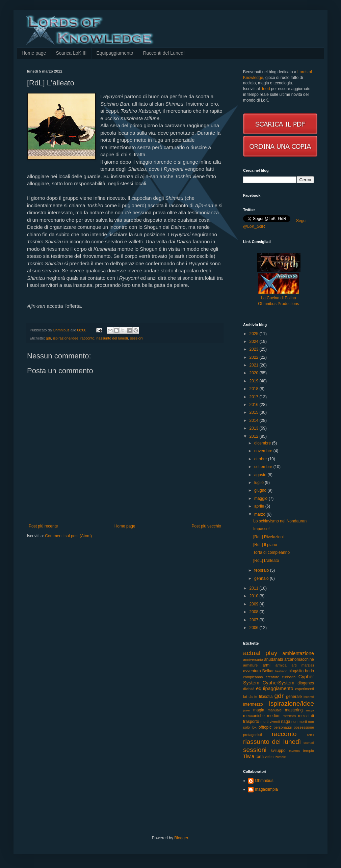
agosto (261, 475)
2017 (255, 397)
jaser (247, 710)
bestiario (281, 671)
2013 (255, 428)
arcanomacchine (299, 659)
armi (267, 665)
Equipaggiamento (115, 53)
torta (260, 757)
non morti (299, 722)
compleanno (253, 677)
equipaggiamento (274, 688)
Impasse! (261, 529)
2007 (255, 620)
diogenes (306, 683)
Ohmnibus (264, 781)
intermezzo (253, 704)
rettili (311, 735)
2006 (255, 628)
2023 (255, 349)
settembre (264, 467)
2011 (255, 588)
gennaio (262, 578)
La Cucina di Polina (278, 298)
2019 (255, 381)
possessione (304, 727)
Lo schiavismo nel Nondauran (280, 521)
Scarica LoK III (71, 53)
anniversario (253, 659)
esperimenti (305, 689)
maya (310, 710)
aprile (260, 506)
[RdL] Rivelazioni (268, 537)
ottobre (261, 459)
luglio (259, 483)
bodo (309, 671)
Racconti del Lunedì (164, 53)
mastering (294, 710)
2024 (255, 342)
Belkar (268, 671)
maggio (261, 498)
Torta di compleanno (271, 552)
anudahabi (273, 659)
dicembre (263, 443)
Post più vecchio (206, 526)
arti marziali (303, 665)
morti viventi (270, 722)
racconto (87, 338)
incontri (309, 697)
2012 (255, 436)
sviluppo (278, 751)
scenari (309, 743)
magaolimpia (266, 789)
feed (266, 89)
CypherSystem (278, 683)
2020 (255, 373)
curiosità (289, 677)
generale (294, 697)
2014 (255, 421)
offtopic (265, 727)
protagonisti (253, 735)
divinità (249, 689)
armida (281, 665)
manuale (275, 710)
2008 (255, 612)
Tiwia (249, 756)
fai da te (250, 697)
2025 (255, 334)
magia (259, 710)
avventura (252, 671)
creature (272, 677)
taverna (294, 751)
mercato (289, 716)
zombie (281, 757)
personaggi (283, 727)
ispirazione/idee (66, 338)
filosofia (266, 697)
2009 (255, 604)
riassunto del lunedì (112, 338)
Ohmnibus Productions (278, 304)
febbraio (262, 570)
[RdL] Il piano (265, 545)
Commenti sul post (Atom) (68, 536)
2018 (255, 389)
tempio (309, 751)
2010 (255, 596)
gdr (48, 338)
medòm (274, 716)
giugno (261, 490)
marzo (260, 514)
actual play (260, 653)
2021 (255, 365)
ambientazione (298, 653)
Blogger (181, 838)
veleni (269, 757)
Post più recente (43, 526)
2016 (255, 405)
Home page (34, 53)
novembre (264, 451)
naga (286, 722)
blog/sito (296, 671)
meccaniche (254, 716)
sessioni (137, 338)
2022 (255, 357)
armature (250, 665)
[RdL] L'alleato (266, 561)
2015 (255, 412)
